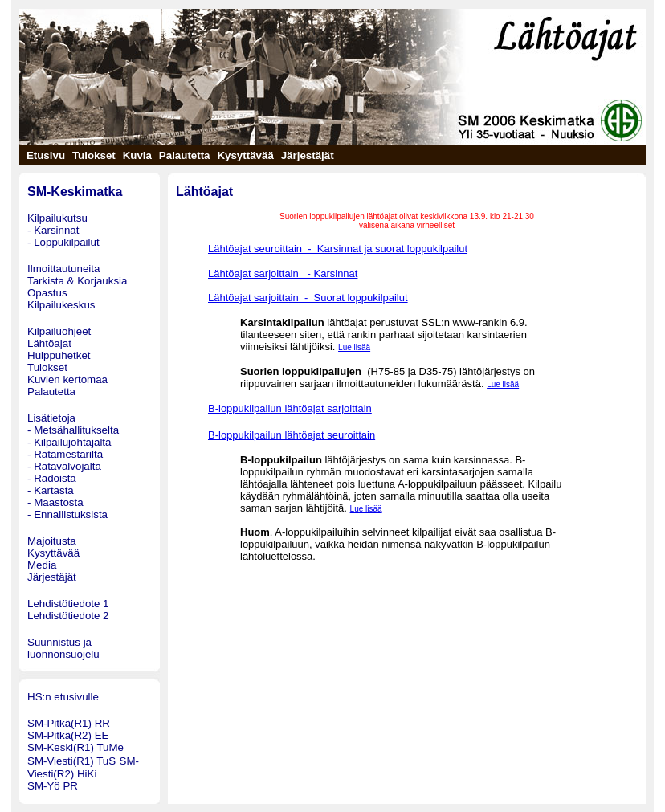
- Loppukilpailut (63, 242)
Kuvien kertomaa (67, 379)
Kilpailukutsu (57, 218)
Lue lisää (354, 347)
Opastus (47, 293)
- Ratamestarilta (65, 454)
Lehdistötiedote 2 (68, 616)
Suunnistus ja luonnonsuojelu (63, 648)
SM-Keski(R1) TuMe (75, 747)
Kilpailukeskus (61, 305)
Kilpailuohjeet (59, 331)
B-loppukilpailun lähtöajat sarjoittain (290, 408)
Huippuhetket (59, 355)
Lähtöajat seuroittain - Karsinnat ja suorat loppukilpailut (338, 249)
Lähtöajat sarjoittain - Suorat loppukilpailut (308, 298)
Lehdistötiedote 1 (68, 604)
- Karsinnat (53, 230)
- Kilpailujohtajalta (69, 442)
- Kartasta (51, 490)
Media (42, 565)
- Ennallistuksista (67, 514)
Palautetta (51, 392)
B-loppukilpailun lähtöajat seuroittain (292, 435)
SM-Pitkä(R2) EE (68, 735)
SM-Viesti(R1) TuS (71, 761)
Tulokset (47, 367)
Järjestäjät (52, 577)
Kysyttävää (53, 553)
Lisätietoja (51, 418)
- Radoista (52, 478)
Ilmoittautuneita (63, 269)
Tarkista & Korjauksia (77, 281)
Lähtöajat (49, 343)
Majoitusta (52, 541)
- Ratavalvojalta (64, 466)
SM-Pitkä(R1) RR (69, 723)
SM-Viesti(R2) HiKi (83, 767)
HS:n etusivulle (63, 697)
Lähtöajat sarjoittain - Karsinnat (283, 273)
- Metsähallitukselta (73, 430)
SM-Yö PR (53, 786)
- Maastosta (55, 502)
